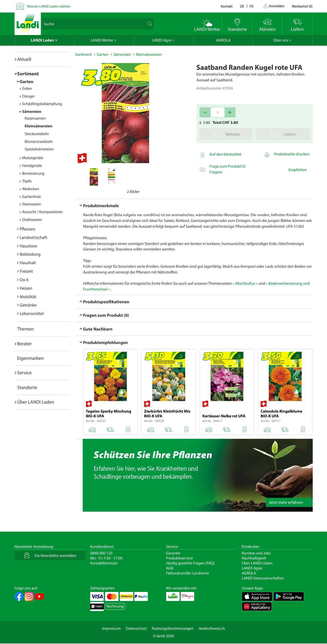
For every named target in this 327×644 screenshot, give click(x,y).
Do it (24, 280)
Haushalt (28, 263)
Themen (26, 329)
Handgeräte (32, 166)
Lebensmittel (32, 313)
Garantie (173, 553)
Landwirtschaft (34, 237)
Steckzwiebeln (37, 134)
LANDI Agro (162, 40)
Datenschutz (136, 628)
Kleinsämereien (39, 126)
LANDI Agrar (252, 568)
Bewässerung (33, 173)
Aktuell (24, 59)
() (302, 6)
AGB (170, 568)
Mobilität (28, 297)
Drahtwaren (32, 220)
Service (25, 373)
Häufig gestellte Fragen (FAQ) (190, 563)
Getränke (28, 305)
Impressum (111, 628)
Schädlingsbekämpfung (42, 104)
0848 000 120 (101, 553)
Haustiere (29, 246)
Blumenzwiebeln (39, 142)
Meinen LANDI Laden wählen (49, 6)
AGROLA (223, 40)
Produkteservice (180, 558)
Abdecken (31, 189)
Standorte (27, 387)
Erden (27, 89)
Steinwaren (32, 204)
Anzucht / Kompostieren (43, 212)
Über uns (281, 40)
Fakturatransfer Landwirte (188, 573)
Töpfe (27, 181)
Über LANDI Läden (257, 563)
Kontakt (227, 6)
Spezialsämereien (39, 149)
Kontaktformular (104, 563)
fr (251, 6)
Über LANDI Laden (36, 402)
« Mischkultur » (245, 283)
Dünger (29, 96)
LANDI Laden (42, 40)
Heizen (26, 288)
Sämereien (32, 112)
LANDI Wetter (102, 40)
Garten (27, 81)
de (242, 6)
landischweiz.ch (212, 628)
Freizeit (26, 271)
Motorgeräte (33, 158)
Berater (25, 344)
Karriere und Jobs (256, 553)
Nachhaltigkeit (254, 558)
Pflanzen (28, 229)
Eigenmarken (31, 358)
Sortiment (28, 74)
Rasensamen (35, 118)
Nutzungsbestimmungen (173, 628)
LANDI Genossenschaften (263, 578)
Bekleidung (30, 254)
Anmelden (277, 6)
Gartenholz (32, 197)
